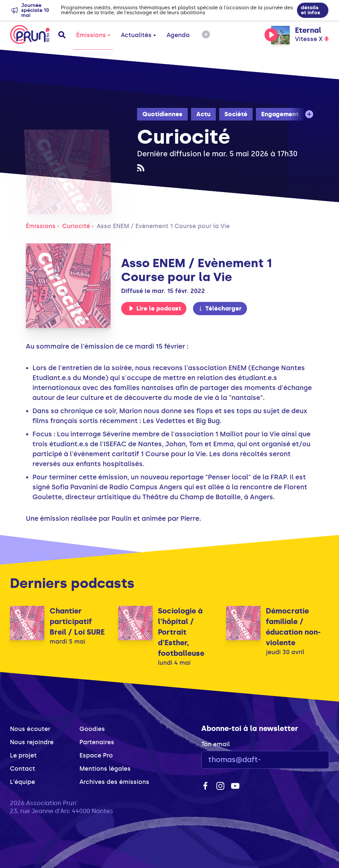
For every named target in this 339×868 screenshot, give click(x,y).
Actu (203, 114)
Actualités (138, 35)
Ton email (216, 744)
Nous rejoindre (32, 742)
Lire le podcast (155, 309)
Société (236, 114)
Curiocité (76, 226)
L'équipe (23, 782)
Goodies (92, 729)
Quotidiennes (162, 114)
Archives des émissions (114, 782)
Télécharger (220, 309)
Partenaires (97, 742)
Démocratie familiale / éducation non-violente (293, 627)
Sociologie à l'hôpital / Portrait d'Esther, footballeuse (181, 632)
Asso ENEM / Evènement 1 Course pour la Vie (163, 226)
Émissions (93, 35)
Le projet (23, 755)
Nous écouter (30, 729)
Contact (23, 769)
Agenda (178, 35)
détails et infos (311, 10)
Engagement (280, 114)
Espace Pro (96, 755)
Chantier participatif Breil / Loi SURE (77, 622)
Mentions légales (105, 769)
